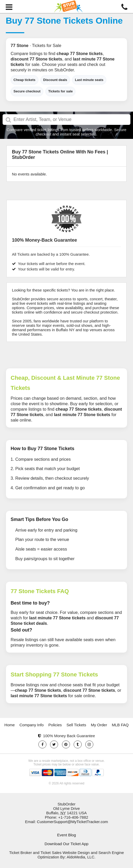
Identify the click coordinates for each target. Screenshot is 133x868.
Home (10, 725)
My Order (99, 725)
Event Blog (66, 835)
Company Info (31, 725)
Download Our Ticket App (66, 844)
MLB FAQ (120, 725)
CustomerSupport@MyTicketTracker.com (72, 822)
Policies (55, 725)
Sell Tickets (76, 725)
